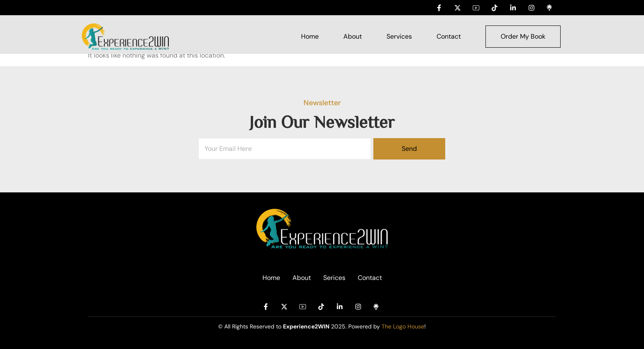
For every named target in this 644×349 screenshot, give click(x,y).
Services (399, 36)
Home (310, 36)
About (353, 36)
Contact (449, 36)
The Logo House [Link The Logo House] (403, 326)
